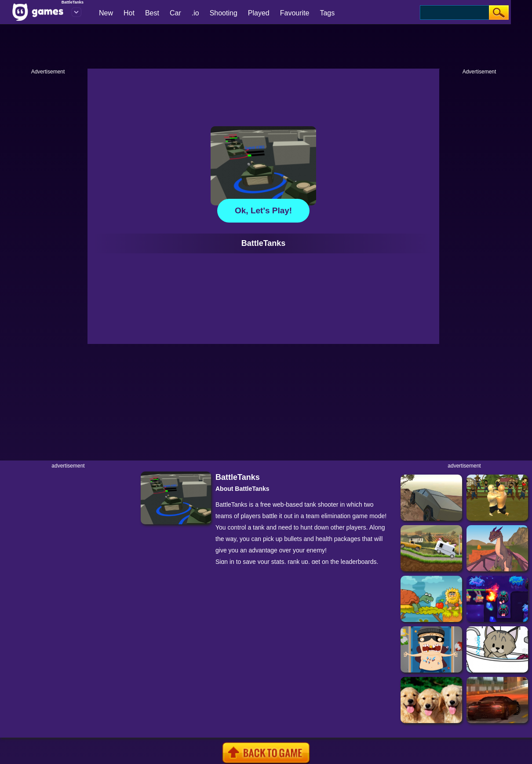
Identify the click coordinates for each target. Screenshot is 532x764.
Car (175, 13)
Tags (327, 13)
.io (195, 13)
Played (259, 13)
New (106, 13)
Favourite (295, 13)
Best (152, 13)
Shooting (224, 13)
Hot (129, 13)
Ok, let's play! (263, 210)
